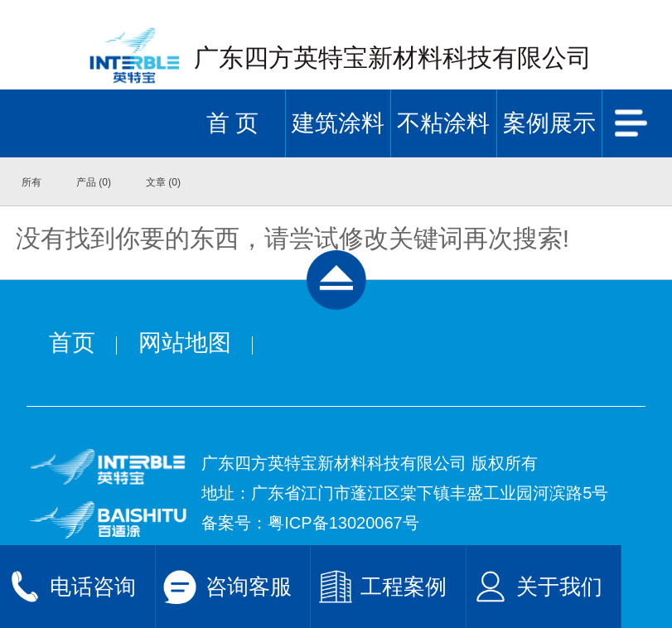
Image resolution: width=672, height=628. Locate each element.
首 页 (233, 123)
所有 (31, 182)
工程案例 (404, 587)
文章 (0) (163, 182)
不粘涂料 (443, 123)
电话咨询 (93, 587)
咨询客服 (249, 587)
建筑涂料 (338, 123)
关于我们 (559, 587)
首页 (72, 343)
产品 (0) (94, 182)
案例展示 (549, 123)
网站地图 (185, 343)
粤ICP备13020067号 (343, 523)
